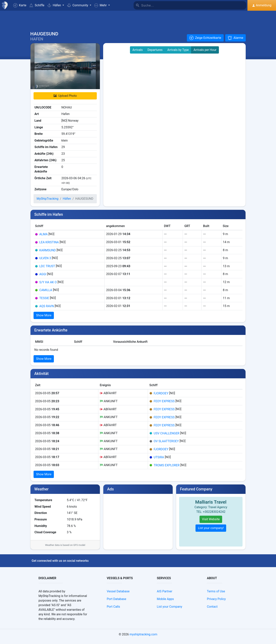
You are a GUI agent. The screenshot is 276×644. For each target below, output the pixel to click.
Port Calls (113, 611)
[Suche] (194, 5)
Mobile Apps (165, 603)
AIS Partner (165, 596)
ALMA (44, 238)
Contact (212, 611)
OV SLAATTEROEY (166, 445)
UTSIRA (159, 461)
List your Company (169, 611)
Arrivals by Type (178, 54)
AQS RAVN (47, 310)
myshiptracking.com (143, 639)
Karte (20, 5)
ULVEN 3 (45, 262)
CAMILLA (46, 294)
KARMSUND (48, 254)
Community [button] (78, 5)
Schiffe (37, 5)
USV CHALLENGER (167, 437)
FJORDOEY (161, 397)
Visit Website (211, 523)
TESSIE (44, 302)
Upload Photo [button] (65, 100)
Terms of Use (216, 596)
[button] (102, 5)
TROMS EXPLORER (167, 469)
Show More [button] (44, 320)
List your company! (211, 532)
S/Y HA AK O (48, 286)
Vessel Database (118, 596)
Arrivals (138, 54)
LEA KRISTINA (49, 246)
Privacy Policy (216, 603)
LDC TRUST (47, 270)
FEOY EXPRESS (164, 405)
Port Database (117, 603)
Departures (155, 54)
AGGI (43, 278)
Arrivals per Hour (205, 54)
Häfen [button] (55, 5)
